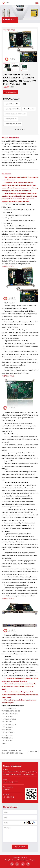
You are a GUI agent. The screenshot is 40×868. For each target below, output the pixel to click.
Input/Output (6, 218)
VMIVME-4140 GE (7, 741)
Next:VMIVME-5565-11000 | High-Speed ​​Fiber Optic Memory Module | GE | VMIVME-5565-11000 (12, 753)
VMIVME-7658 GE (7, 722)
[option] (20, 46)
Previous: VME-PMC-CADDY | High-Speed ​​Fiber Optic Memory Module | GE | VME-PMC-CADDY (12, 751)
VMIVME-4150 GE (8, 738)
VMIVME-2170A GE (8, 733)
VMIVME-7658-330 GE (9, 725)
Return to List (33, 752)
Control (12, 221)
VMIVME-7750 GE (7, 716)
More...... (4, 743)
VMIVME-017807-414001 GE (11, 711)
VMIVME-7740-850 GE (9, 719)
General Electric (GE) (15, 234)
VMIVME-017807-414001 (10, 714)
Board (16, 210)
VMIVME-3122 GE (7, 735)
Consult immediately (11, 92)
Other (5, 207)
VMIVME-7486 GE (7, 727)
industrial (7, 237)
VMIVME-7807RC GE (9, 708)
